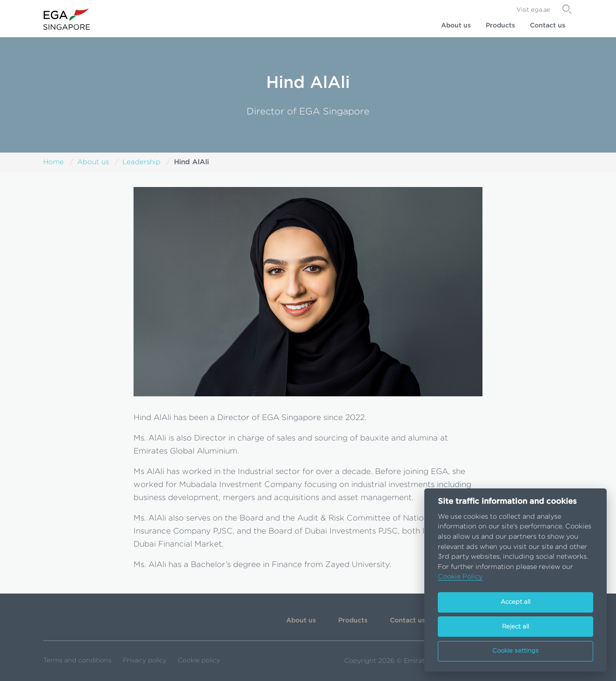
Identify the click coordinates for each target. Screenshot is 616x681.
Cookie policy (199, 661)
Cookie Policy (460, 577)
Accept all (516, 602)
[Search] (567, 9)
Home (54, 162)
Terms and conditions (77, 661)
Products (500, 26)
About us (456, 26)
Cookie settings (516, 651)
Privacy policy (145, 661)
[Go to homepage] (67, 19)
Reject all (516, 627)
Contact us (548, 26)
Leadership (141, 162)
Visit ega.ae (533, 10)
